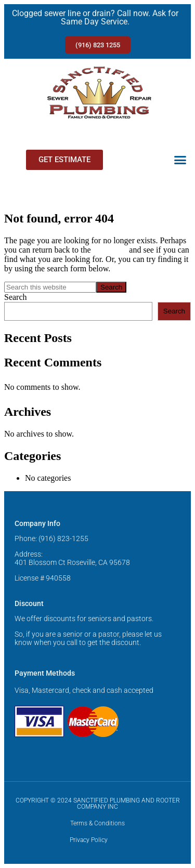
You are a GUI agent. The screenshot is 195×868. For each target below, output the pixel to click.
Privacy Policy (89, 840)
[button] (180, 160)
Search (16, 297)
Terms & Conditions (97, 823)
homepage (110, 250)
